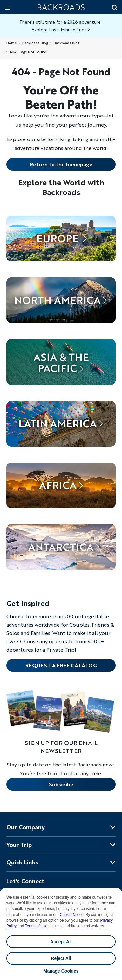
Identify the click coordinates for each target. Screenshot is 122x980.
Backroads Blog (35, 43)
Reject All (61, 958)
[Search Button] (114, 8)
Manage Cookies (61, 971)
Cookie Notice (72, 915)
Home (12, 43)
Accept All (61, 942)
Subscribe (61, 784)
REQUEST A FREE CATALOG (61, 665)
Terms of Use (36, 926)
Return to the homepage (61, 164)
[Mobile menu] (7, 7)
